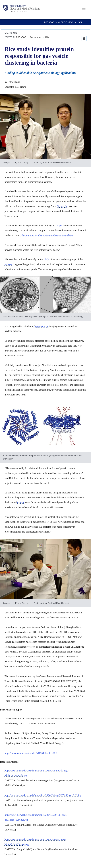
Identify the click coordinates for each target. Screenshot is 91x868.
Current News (66, 22)
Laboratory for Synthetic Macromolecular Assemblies (47, 235)
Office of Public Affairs (19, 12)
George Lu (62, 206)
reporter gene (42, 326)
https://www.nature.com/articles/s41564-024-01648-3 (31, 753)
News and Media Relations (25, 9)
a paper (59, 226)
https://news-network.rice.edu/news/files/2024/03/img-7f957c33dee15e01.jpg (43, 795)
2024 (80, 22)
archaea (8, 264)
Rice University (18, 6)
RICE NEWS (49, 22)
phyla (47, 259)
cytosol (21, 502)
